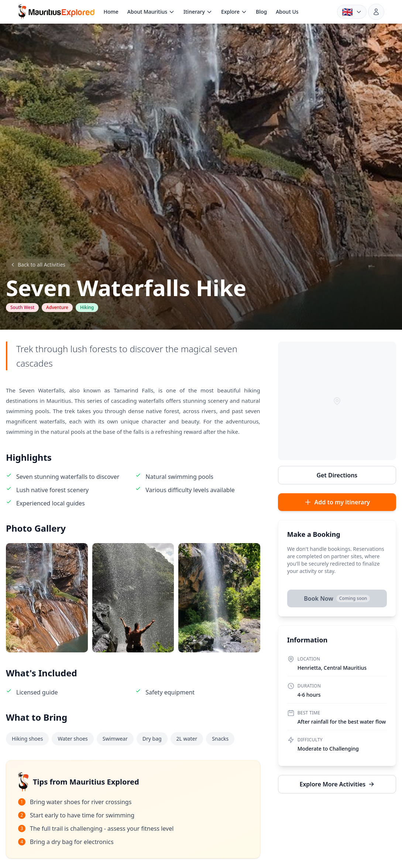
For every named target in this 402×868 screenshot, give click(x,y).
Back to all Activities (38, 265)
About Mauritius (151, 12)
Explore (234, 12)
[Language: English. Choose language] (352, 12)
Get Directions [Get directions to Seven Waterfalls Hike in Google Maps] (337, 475)
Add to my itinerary (337, 502)
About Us (287, 12)
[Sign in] (376, 12)
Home (111, 12)
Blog (261, 12)
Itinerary (198, 12)
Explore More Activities (337, 784)
